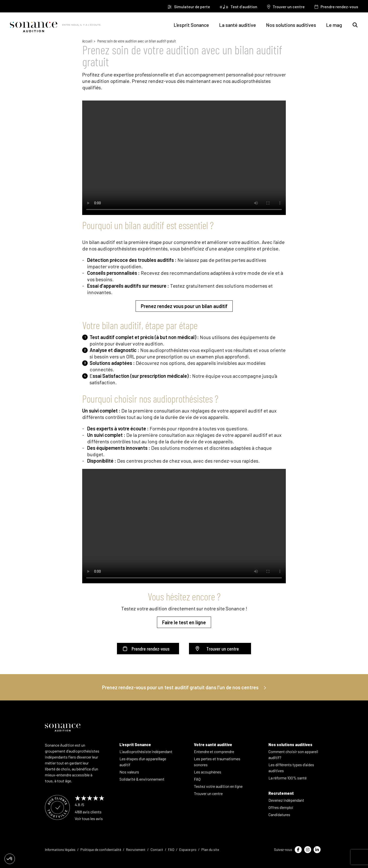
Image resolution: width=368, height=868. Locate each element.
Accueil (87, 41)
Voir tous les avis (89, 818)
